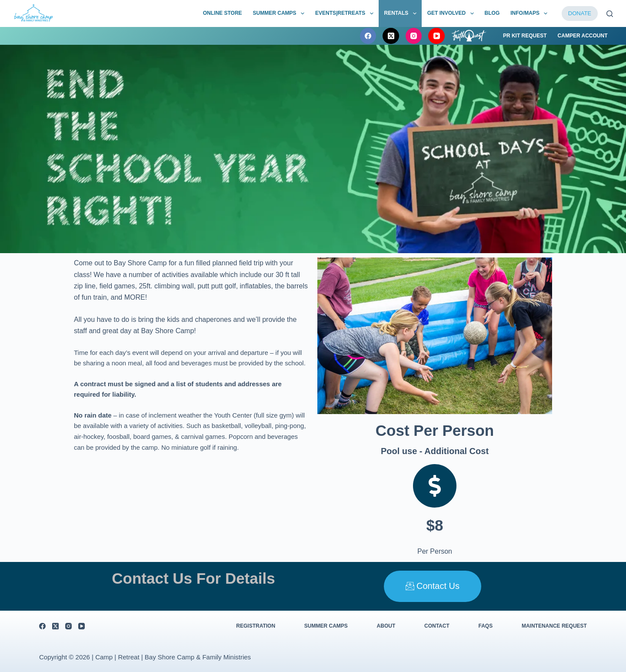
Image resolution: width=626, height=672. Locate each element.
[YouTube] (436, 36)
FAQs (486, 626)
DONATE (580, 13)
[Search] (610, 14)
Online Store (223, 13)
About (386, 626)
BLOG (492, 13)
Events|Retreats (346, 13)
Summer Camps (280, 13)
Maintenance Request (554, 626)
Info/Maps (531, 13)
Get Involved (452, 13)
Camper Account (583, 36)
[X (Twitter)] (391, 36)
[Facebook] (368, 36)
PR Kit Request (525, 36)
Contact (437, 626)
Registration (256, 626)
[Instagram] (414, 36)
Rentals (402, 13)
